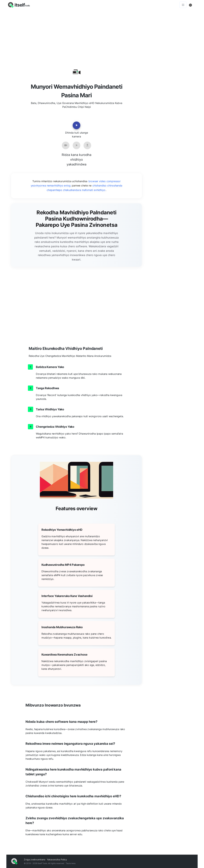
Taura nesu (71, 863)
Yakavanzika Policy (57, 859)
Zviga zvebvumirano (35, 859)
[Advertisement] (102, 33)
